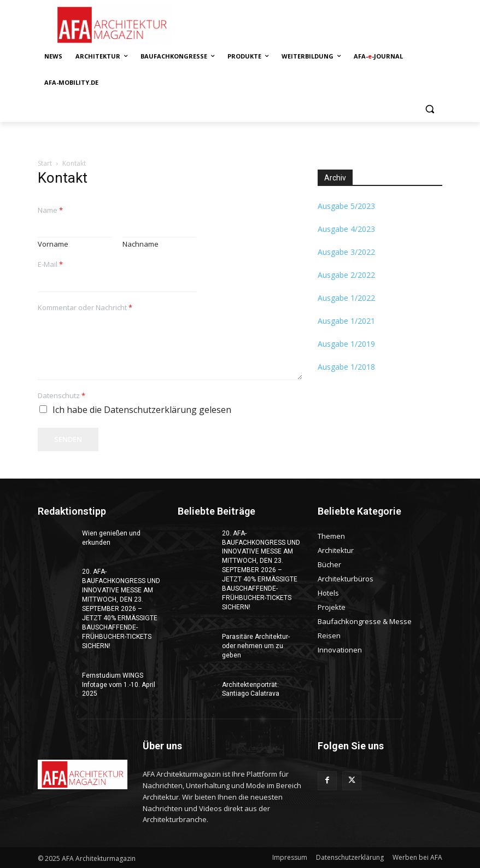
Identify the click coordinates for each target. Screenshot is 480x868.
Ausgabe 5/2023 (346, 206)
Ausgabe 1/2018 (346, 367)
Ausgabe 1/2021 (346, 321)
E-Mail (50, 264)
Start (45, 163)
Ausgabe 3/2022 (346, 252)
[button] (429, 109)
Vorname (53, 244)
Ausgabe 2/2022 (346, 275)
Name (50, 210)
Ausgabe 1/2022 (346, 298)
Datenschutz (62, 396)
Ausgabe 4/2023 (346, 229)
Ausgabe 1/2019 (346, 344)
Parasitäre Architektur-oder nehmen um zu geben (256, 645)
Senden (68, 439)
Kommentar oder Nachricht (85, 308)
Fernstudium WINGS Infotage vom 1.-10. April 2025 (118, 684)
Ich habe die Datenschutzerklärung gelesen (142, 410)
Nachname (141, 244)
